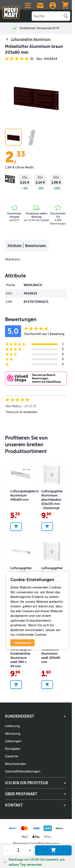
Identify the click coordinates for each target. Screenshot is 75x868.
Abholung (13, 734)
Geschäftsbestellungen (23, 771)
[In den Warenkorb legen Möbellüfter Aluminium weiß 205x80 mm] (47, 685)
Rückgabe (13, 749)
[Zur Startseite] (11, 11)
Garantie (12, 756)
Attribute (14, 246)
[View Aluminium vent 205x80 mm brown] (13, 137)
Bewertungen (36, 246)
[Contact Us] (40, 5)
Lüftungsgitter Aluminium (28, 39)
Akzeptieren (22, 643)
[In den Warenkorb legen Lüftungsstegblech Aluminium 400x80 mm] (16, 527)
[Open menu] (28, 5)
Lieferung (12, 726)
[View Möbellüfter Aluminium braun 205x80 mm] (32, 137)
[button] (19, 59)
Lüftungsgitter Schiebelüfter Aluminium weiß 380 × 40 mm (21, 658)
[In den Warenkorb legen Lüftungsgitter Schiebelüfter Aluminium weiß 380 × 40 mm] (16, 685)
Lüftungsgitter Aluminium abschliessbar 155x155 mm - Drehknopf (52, 500)
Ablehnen (17, 630)
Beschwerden (16, 764)
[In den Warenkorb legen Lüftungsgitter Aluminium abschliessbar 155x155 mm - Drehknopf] (47, 527)
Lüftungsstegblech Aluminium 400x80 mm (24, 495)
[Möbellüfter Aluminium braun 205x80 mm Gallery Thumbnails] (22, 137)
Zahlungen (13, 741)
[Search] (66, 16)
